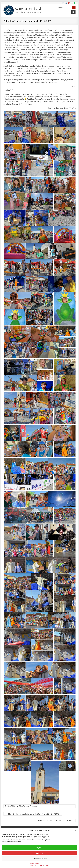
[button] (76, 830)
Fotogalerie (34, 806)
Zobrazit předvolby (39, 859)
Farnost (26, 806)
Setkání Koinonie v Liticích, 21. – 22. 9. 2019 (55, 820)
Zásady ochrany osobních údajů (39, 865)
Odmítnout (39, 853)
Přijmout (39, 847)
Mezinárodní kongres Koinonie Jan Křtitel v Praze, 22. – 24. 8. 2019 (33, 814)
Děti (21, 806)
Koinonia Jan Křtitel (28, 8)
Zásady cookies (35, 863)
